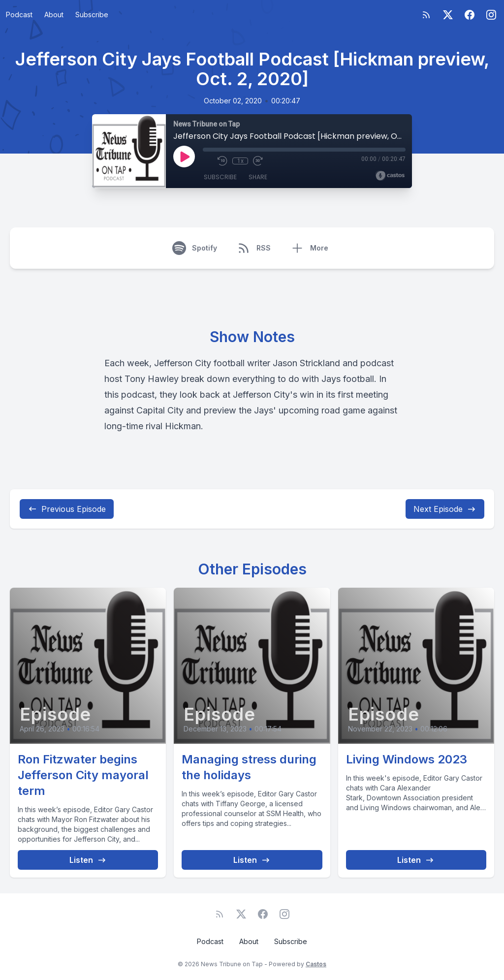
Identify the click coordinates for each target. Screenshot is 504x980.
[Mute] (208, 161)
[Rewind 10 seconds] (222, 161)
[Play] (184, 157)
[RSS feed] (426, 15)
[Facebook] (470, 15)
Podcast (19, 15)
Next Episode (445, 509)
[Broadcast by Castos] (390, 176)
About (54, 15)
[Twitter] (448, 15)
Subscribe (92, 15)
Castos (316, 964)
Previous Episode (67, 509)
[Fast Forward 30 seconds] (258, 161)
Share (258, 177)
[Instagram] (491, 15)
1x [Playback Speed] (240, 161)
